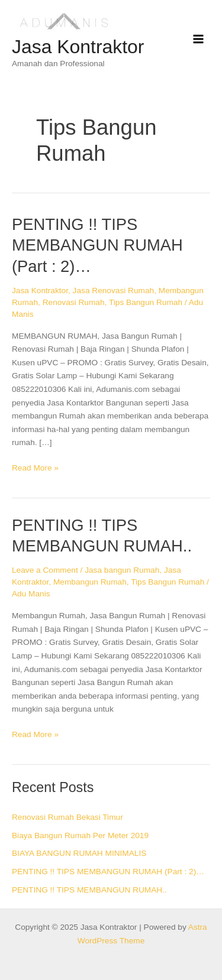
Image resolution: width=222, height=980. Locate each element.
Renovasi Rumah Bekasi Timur (67, 817)
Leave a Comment (45, 570)
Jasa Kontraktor (78, 47)
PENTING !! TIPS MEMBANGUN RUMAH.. (89, 890)
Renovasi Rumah (74, 302)
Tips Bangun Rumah (146, 302)
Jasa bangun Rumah (122, 570)
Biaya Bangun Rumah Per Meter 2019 (80, 835)
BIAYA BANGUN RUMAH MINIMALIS (79, 853)
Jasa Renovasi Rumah (114, 291)
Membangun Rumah (90, 582)
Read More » (35, 467)
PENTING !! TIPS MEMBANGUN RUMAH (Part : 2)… (97, 245)
